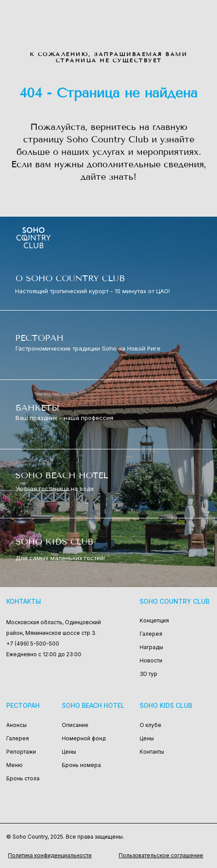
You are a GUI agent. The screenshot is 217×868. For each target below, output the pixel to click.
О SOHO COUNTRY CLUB (70, 278)
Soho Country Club (175, 601)
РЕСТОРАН (39, 338)
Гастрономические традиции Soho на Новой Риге (88, 348)
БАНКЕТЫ (37, 408)
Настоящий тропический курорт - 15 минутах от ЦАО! (92, 291)
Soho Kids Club (166, 705)
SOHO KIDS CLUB (54, 542)
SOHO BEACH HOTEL (62, 475)
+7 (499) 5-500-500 (33, 644)
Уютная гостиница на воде (55, 489)
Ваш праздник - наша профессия (64, 418)
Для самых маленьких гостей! (60, 558)
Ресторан (23, 705)
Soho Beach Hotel (93, 705)
